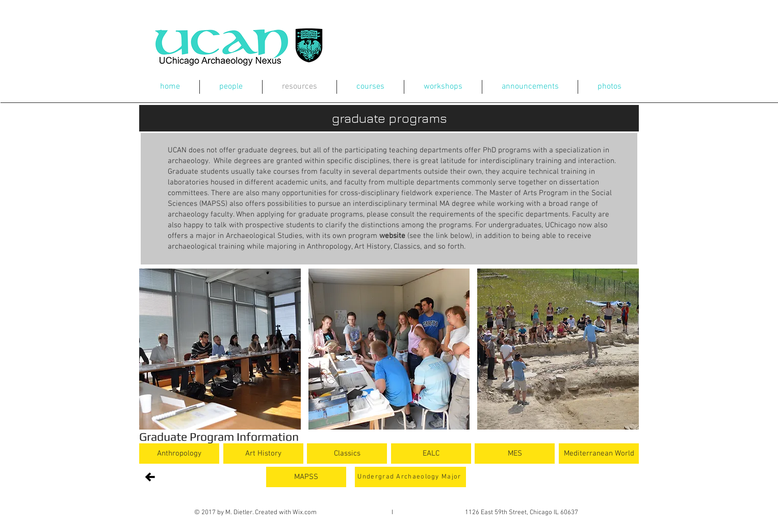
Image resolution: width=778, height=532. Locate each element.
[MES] (515, 454)
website (392, 236)
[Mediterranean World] (599, 454)
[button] (220, 349)
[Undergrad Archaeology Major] (410, 477)
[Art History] (263, 454)
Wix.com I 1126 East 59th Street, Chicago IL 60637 (435, 513)
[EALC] (431, 454)
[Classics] (347, 454)
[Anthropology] (179, 454)
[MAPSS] (306, 477)
